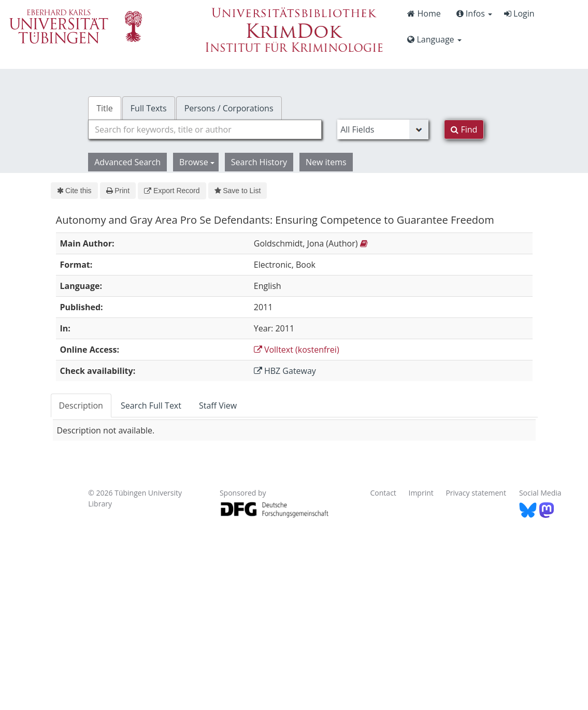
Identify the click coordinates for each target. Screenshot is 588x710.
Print (118, 191)
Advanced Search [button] (127, 162)
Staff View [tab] (218, 405)
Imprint (421, 493)
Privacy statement (476, 493)
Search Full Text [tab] (151, 405)
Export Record (172, 191)
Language (434, 39)
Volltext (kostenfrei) (297, 350)
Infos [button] (474, 13)
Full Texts (149, 108)
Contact (383, 493)
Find (464, 129)
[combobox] (205, 129)
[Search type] (383, 129)
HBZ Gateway (285, 371)
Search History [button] (259, 162)
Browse (197, 162)
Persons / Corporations (229, 108)
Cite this (74, 191)
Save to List (238, 191)
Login (519, 13)
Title (105, 108)
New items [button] (326, 162)
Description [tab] (81, 405)
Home (424, 13)
